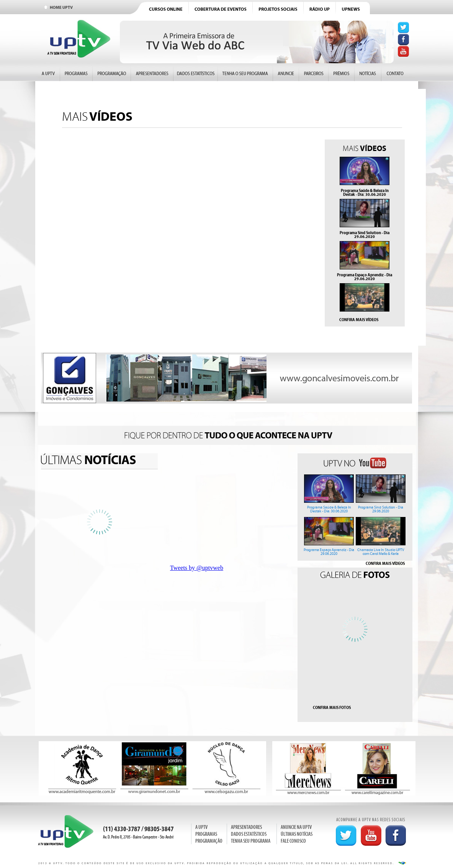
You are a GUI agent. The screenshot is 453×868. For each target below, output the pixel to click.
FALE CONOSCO (293, 841)
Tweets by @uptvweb (197, 568)
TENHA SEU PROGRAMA (251, 841)
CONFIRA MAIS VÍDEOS (359, 320)
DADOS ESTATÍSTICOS (249, 834)
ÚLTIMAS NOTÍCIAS (297, 834)
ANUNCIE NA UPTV (296, 827)
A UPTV (201, 827)
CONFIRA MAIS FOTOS (332, 707)
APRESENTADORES (246, 827)
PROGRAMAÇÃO (209, 841)
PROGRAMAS (206, 834)
